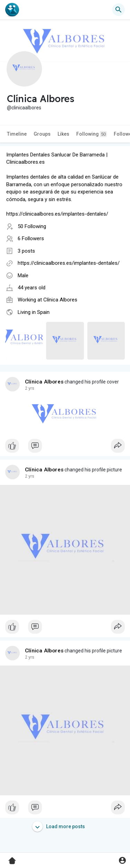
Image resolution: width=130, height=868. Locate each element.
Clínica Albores (60, 300)
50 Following (32, 226)
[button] (119, 10)
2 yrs (30, 388)
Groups (42, 134)
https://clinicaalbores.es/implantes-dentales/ (69, 263)
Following (92, 134)
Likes (63, 134)
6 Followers (31, 238)
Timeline (17, 134)
